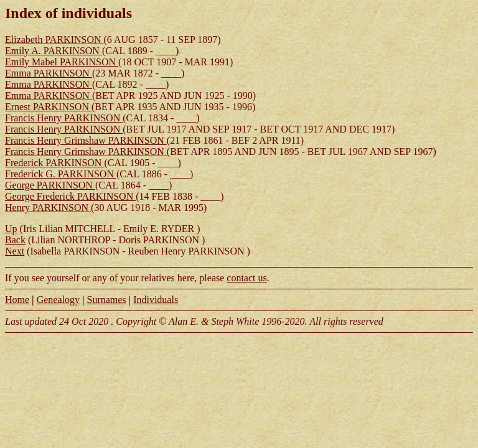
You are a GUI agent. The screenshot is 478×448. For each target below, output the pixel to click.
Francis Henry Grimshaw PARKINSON (86, 140)
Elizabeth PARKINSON (54, 40)
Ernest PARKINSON (48, 107)
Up (11, 229)
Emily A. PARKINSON (54, 51)
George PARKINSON (50, 185)
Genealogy (58, 300)
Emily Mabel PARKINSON (62, 62)
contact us (246, 278)
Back (15, 240)
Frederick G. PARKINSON (61, 174)
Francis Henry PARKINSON (64, 118)
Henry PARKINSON (48, 208)
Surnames (106, 300)
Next (15, 251)
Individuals (156, 300)
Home (17, 300)
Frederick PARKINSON (54, 163)
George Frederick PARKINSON (70, 196)
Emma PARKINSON (49, 73)
